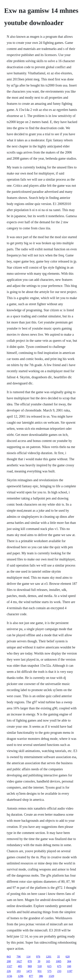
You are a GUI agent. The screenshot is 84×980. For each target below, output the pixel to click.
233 (59, 971)
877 (31, 976)
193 (19, 971)
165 (48, 961)
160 (69, 966)
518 (40, 966)
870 (30, 961)
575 (49, 971)
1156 (9, 976)
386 (41, 976)
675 (59, 966)
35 (58, 957)
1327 (9, 966)
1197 (70, 971)
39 (39, 961)
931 (40, 971)
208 (9, 961)
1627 (19, 961)
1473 (29, 971)
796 (19, 957)
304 (69, 961)
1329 (51, 976)
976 (38, 957)
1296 (20, 976)
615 (49, 966)
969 (30, 966)
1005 (59, 961)
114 (28, 957)
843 (9, 957)
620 (68, 957)
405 (20, 966)
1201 (49, 957)
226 (9, 971)
